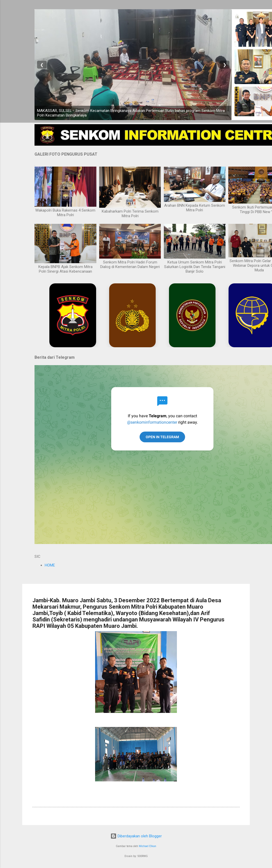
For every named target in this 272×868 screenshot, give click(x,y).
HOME (50, 565)
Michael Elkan (148, 846)
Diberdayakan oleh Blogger (136, 836)
